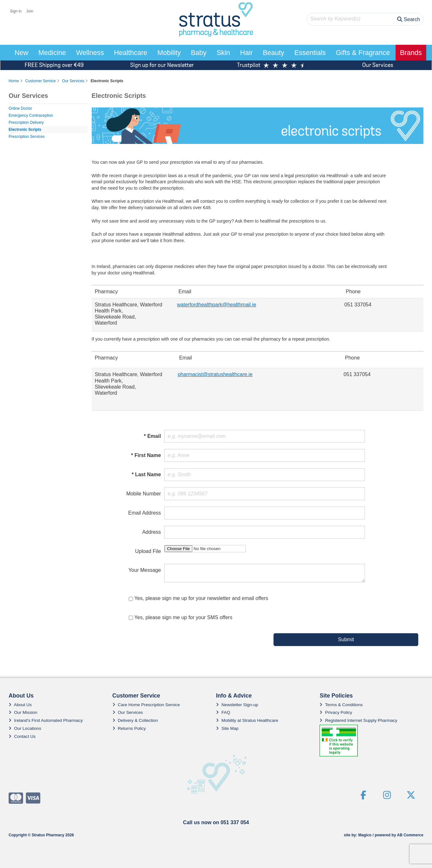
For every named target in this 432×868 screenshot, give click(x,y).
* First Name (146, 455)
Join (30, 11)
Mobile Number (143, 494)
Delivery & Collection (135, 720)
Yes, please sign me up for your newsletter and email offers (201, 598)
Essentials (310, 53)
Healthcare (131, 53)
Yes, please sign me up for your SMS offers (183, 617)
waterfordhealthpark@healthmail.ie (216, 305)
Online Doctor (20, 108)
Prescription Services (27, 137)
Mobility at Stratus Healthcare (247, 720)
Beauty (273, 53)
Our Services (128, 712)
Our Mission (23, 712)
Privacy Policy (336, 712)
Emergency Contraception (31, 115)
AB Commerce (410, 835)
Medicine (52, 53)
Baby (199, 53)
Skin (223, 53)
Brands (411, 53)
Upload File (148, 551)
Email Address (144, 513)
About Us (20, 705)
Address (152, 532)
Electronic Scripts (25, 130)
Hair (246, 53)
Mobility (169, 53)
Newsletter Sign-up (237, 705)
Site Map (227, 728)
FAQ (223, 712)
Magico (365, 835)
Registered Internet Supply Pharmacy (358, 720)
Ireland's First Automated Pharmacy (46, 720)
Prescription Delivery (26, 122)
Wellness (90, 53)
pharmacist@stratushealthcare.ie (215, 374)
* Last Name (146, 474)
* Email (152, 436)
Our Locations (25, 728)
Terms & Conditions (341, 705)
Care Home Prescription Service (146, 705)
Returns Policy (129, 728)
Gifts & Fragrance (363, 53)
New (21, 53)
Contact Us (22, 736)
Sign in (16, 11)
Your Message (145, 570)
